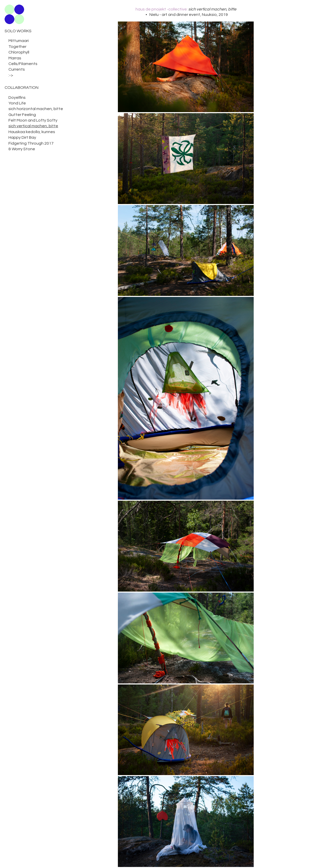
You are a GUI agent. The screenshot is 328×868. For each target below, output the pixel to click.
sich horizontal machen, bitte (36, 109)
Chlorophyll (19, 52)
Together (17, 47)
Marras (15, 58)
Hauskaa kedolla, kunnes (32, 132)
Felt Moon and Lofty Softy (33, 120)
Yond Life (17, 103)
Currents (17, 69)
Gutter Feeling (22, 115)
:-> (11, 75)
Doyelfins (17, 98)
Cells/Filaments (23, 64)
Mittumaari (19, 41)
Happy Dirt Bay (22, 137)
